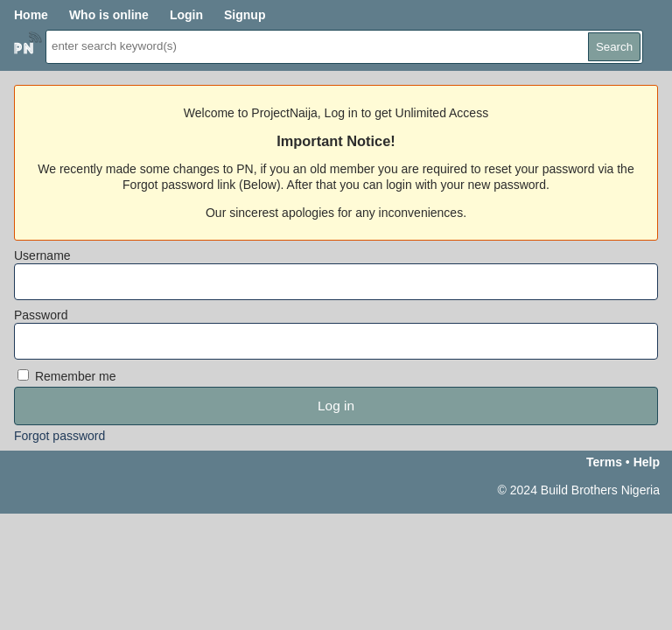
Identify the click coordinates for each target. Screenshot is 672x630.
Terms (604, 462)
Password (41, 315)
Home (31, 15)
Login (186, 15)
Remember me (66, 376)
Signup (245, 15)
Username (42, 255)
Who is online (109, 15)
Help (647, 462)
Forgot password (59, 436)
